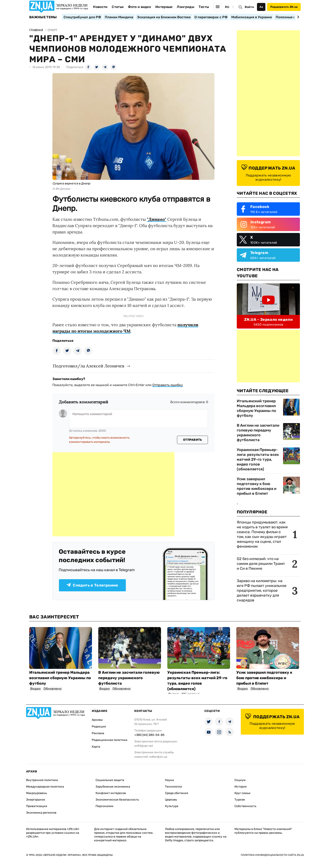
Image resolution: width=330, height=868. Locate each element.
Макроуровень (37, 793)
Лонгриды (186, 7)
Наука (169, 780)
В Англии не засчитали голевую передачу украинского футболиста (258, 433)
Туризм (240, 800)
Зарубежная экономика (113, 787)
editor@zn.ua (158, 757)
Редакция (99, 727)
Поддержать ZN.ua (284, 7)
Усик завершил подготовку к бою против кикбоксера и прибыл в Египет (257, 486)
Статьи (118, 7)
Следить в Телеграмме (92, 585)
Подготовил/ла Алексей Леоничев (88, 366)
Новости (100, 7)
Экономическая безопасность (117, 800)
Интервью (164, 7)
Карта (96, 747)
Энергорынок (36, 800)
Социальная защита (110, 780)
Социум (240, 780)
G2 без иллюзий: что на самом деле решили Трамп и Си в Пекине (261, 564)
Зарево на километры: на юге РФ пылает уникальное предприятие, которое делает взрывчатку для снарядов (262, 591)
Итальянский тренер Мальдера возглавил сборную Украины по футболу (256, 408)
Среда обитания (177, 793)
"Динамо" (157, 219)
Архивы (97, 720)
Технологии (174, 787)
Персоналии (104, 806)
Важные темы (43, 17)
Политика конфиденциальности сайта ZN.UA (272, 855)
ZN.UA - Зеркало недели (268, 320)
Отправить (193, 440)
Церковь (171, 800)
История (241, 787)
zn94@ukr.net (144, 746)
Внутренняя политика (42, 780)
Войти (249, 7)
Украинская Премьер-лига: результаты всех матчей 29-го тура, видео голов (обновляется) (258, 459)
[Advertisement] (113, 494)
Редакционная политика (110, 740)
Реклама (98, 733)
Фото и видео (139, 7)
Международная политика (45, 787)
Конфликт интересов (111, 793)
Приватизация (37, 806)
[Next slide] (297, 17)
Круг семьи (242, 793)
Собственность (245, 806)
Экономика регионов (41, 813)
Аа (261, 7)
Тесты (204, 7)
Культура (172, 806)
